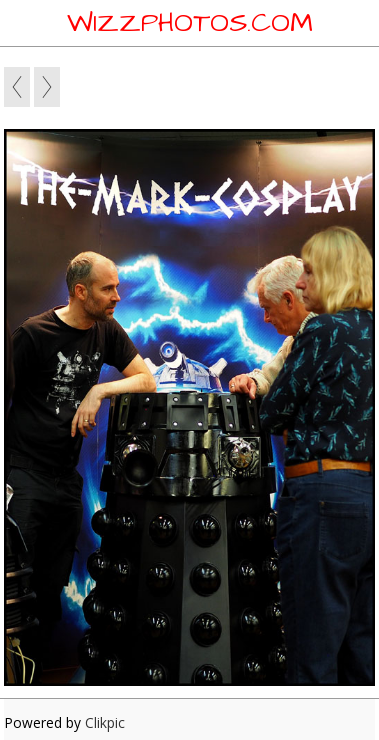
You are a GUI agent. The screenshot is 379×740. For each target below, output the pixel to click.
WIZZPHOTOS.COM (190, 23)
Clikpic (105, 722)
